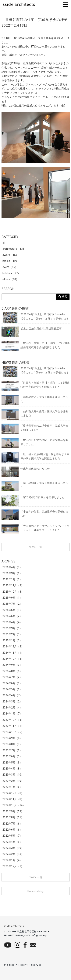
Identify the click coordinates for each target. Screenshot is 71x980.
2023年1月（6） (12, 787)
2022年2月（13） (13, 854)
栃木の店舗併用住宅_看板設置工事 (32, 329)
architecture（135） (15, 249)
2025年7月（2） (12, 604)
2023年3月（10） (13, 775)
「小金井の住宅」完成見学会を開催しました (35, 514)
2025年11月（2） (13, 585)
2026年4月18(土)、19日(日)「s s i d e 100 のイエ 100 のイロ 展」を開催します (35, 316)
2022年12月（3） (13, 793)
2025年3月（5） (12, 628)
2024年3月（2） (12, 702)
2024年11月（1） (13, 653)
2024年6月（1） (12, 683)
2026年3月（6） (12, 573)
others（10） (11, 279)
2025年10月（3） (13, 592)
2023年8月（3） (12, 744)
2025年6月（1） (12, 610)
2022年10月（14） (14, 805)
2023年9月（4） (12, 738)
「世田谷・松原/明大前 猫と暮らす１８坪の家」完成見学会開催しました (35, 456)
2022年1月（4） (12, 860)
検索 (63, 297)
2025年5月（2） (12, 616)
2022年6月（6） (12, 830)
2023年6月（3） (12, 756)
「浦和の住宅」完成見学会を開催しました (35, 399)
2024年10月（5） (13, 659)
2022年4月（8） (12, 842)
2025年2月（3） (12, 634)
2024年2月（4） (12, 708)
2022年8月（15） (13, 817)
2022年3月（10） (13, 848)
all (4, 243)
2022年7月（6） (12, 824)
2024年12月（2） (13, 646)
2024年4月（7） (12, 695)
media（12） (10, 261)
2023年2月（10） (13, 781)
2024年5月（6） (12, 689)
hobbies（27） (11, 273)
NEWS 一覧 (35, 547)
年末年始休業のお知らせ (26, 469)
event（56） (10, 267)
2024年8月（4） (12, 671)
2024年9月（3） (12, 665)
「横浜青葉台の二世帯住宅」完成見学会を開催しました (35, 428)
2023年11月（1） (13, 726)
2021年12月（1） (13, 866)
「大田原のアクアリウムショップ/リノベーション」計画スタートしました (35, 528)
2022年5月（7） (12, 836)
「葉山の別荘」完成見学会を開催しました (35, 485)
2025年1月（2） (12, 640)
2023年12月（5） (13, 720)
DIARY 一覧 (35, 877)
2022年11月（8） (13, 799)
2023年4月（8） (12, 769)
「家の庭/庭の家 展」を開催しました (33, 497)
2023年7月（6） (12, 750)
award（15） (10, 255)
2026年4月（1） (12, 567)
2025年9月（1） (12, 598)
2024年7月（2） (12, 677)
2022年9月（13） (13, 811)
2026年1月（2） (12, 579)
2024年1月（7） (12, 714)
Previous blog (35, 891)
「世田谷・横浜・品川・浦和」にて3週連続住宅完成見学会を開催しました (36, 345)
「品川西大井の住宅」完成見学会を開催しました (35, 413)
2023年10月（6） (13, 732)
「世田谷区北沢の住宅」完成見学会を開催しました (35, 442)
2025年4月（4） (12, 622)
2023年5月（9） (12, 763)
